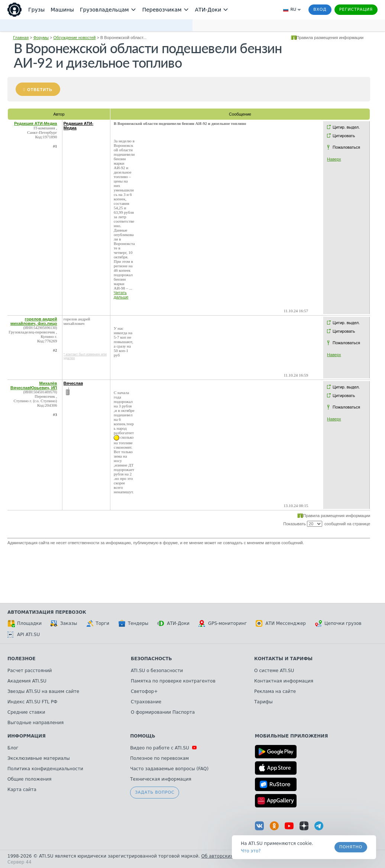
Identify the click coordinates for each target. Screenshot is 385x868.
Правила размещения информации (330, 38)
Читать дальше (121, 295)
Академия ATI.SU (27, 681)
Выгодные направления (35, 723)
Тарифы (263, 702)
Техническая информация (161, 779)
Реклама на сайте (275, 691)
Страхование (146, 702)
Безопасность (151, 659)
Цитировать (344, 136)
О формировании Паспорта (163, 712)
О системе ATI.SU (274, 671)
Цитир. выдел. (346, 127)
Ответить (40, 90)
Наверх (334, 159)
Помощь (143, 736)
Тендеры (133, 623)
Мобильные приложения (292, 736)
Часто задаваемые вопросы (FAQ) (169, 769)
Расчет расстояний (30, 671)
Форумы (41, 38)
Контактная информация (284, 681)
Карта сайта (22, 790)
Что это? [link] (251, 851)
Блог (13, 748)
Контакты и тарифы (283, 659)
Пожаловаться (346, 147)
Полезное (21, 659)
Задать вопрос (155, 792)
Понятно (351, 847)
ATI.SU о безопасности (157, 671)
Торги (98, 623)
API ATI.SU (24, 635)
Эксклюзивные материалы (39, 758)
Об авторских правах (226, 856)
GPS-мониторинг (223, 623)
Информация (27, 736)
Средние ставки (26, 712)
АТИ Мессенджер (281, 623)
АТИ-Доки (173, 623)
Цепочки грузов (338, 623)
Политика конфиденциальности (45, 769)
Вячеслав (73, 383)
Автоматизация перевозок (47, 612)
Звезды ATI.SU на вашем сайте (43, 691)
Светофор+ (144, 691)
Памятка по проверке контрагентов (173, 681)
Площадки (25, 623)
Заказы (64, 623)
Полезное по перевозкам (159, 758)
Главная (21, 38)
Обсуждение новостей (75, 38)
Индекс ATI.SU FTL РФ (32, 702)
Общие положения (29, 779)
